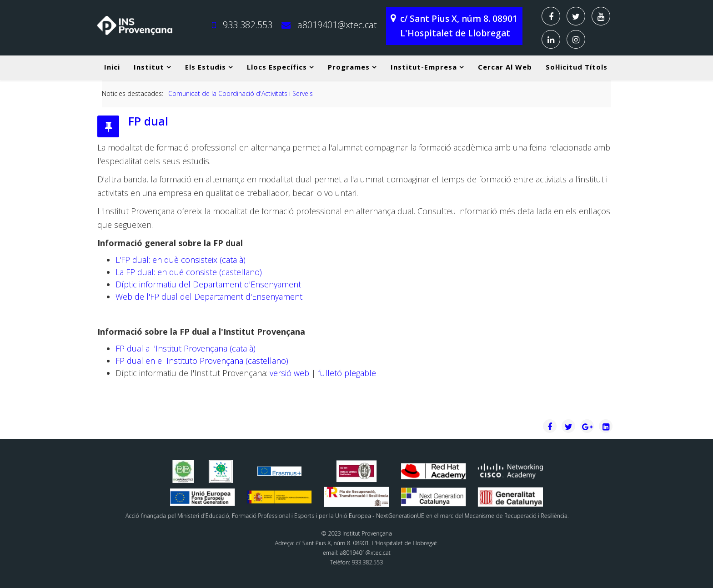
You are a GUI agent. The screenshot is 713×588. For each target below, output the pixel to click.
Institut (149, 67)
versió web (289, 373)
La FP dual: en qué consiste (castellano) (189, 272)
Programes (349, 67)
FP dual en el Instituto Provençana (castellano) (202, 361)
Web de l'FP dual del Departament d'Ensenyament (209, 297)
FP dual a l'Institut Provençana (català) (186, 348)
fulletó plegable (346, 373)
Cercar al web (505, 67)
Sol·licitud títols (577, 67)
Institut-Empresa (424, 67)
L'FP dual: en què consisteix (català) (181, 260)
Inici (112, 67)
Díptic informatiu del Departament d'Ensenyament (208, 284)
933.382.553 (248, 25)
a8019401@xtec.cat (337, 25)
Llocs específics (277, 67)
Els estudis (206, 67)
